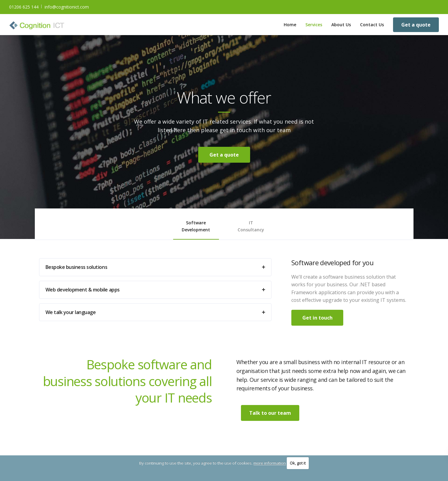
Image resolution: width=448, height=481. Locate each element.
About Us (341, 25)
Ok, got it (298, 463)
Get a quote (416, 25)
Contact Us (372, 25)
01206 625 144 (24, 7)
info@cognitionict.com (67, 7)
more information (270, 463)
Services (314, 25)
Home (290, 25)
